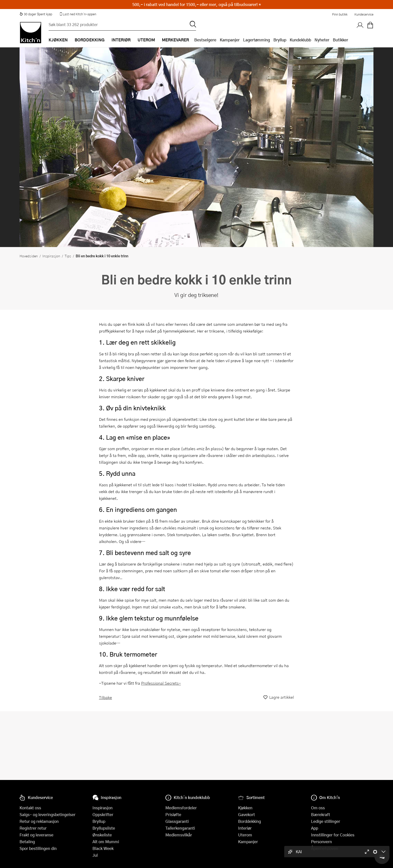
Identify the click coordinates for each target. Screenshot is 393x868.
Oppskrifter (103, 814)
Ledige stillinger (326, 821)
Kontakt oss (30, 808)
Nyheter (322, 40)
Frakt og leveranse (36, 835)
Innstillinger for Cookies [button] (333, 835)
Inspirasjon (51, 256)
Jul (95, 855)
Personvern (321, 842)
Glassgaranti (177, 821)
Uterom (245, 835)
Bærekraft (321, 814)
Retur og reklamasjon (39, 821)
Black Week (103, 848)
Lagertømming (257, 40)
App (315, 828)
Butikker (340, 40)
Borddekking (250, 821)
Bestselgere (205, 40)
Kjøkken (245, 808)
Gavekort (247, 814)
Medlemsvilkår (179, 835)
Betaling (27, 842)
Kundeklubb (300, 40)
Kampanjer (230, 40)
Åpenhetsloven (325, 848)
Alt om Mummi (106, 842)
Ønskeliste (102, 835)
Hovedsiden (29, 256)
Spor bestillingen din (38, 848)
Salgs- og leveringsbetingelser (47, 814)
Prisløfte (173, 814)
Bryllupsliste (104, 828)
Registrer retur (33, 828)
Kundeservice (364, 14)
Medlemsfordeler (181, 808)
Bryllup (280, 40)
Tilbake (106, 697)
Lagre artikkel (279, 697)
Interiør (245, 828)
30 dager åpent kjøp (36, 14)
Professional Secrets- (161, 683)
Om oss (318, 808)
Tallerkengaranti (180, 828)
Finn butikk (340, 14)
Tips (68, 256)
